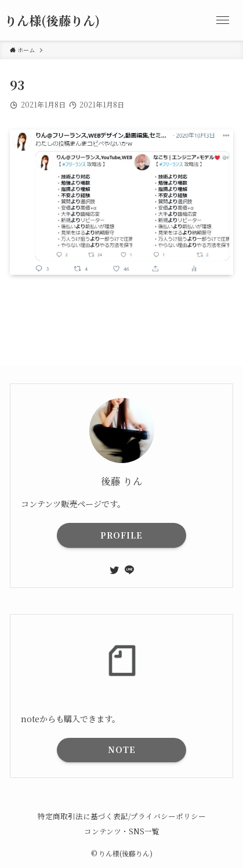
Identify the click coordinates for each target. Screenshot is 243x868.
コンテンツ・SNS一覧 (122, 831)
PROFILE (122, 535)
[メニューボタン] (223, 20)
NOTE (122, 749)
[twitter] (114, 570)
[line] (129, 570)
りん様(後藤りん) (52, 21)
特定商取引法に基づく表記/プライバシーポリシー (122, 816)
